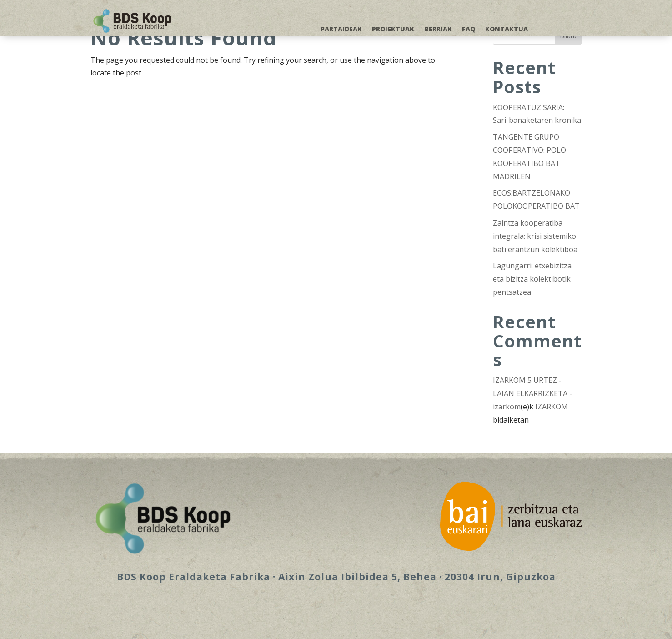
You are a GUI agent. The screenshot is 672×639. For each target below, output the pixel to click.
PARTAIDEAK (341, 30)
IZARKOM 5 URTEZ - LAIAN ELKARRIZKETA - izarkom (532, 393)
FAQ (469, 30)
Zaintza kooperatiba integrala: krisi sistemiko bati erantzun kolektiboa (535, 236)
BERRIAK (438, 30)
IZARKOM (552, 407)
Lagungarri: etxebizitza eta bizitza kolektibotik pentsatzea (532, 279)
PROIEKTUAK (393, 30)
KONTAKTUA (507, 30)
